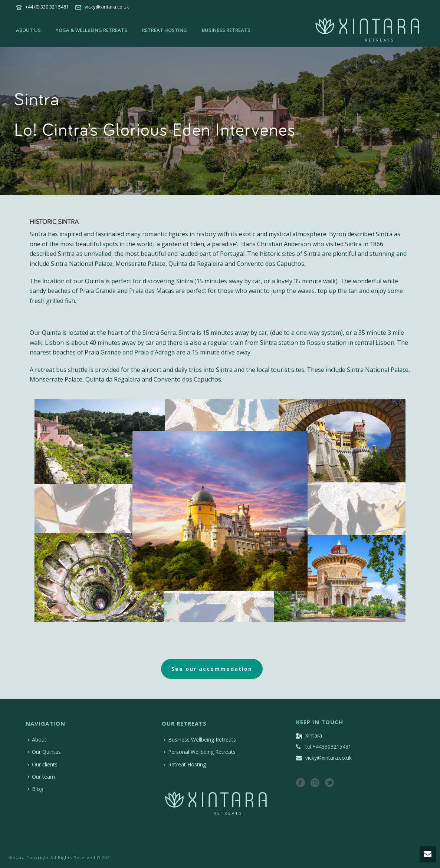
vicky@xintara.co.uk (107, 7)
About (37, 740)
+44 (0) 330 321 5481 (47, 7)
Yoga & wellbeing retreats (91, 30)
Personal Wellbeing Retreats (200, 752)
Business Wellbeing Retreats (200, 740)
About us (28, 30)
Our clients (42, 764)
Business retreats (226, 30)
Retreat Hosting (165, 30)
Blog (35, 789)
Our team (41, 777)
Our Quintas (44, 752)
